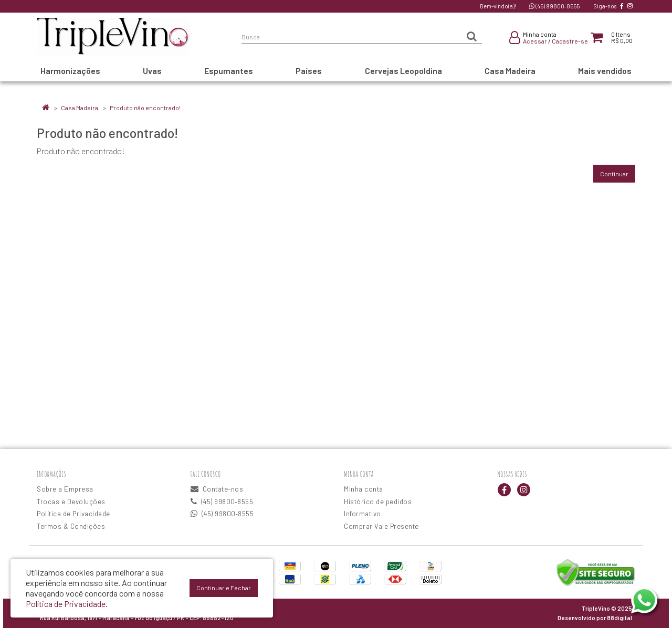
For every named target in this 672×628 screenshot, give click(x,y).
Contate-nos (217, 489)
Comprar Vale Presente (381, 526)
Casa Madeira (80, 108)
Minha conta (364, 489)
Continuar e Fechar (224, 588)
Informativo (363, 514)
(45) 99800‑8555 (554, 6)
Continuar (614, 174)
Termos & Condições (71, 526)
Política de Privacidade (73, 514)
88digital (619, 618)
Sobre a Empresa (65, 489)
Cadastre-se (570, 41)
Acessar (535, 41)
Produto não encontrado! (145, 108)
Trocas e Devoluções (71, 502)
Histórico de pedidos (378, 502)
